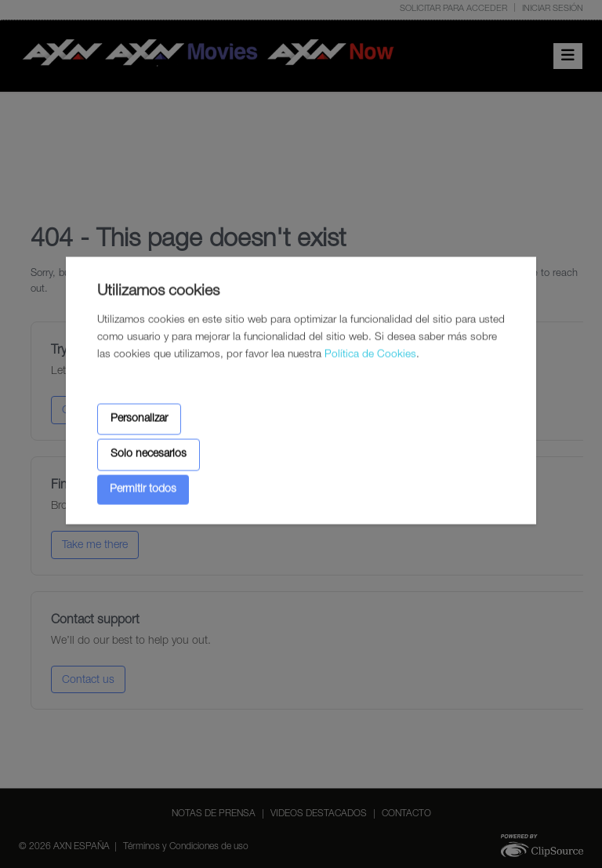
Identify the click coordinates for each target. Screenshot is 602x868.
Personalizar (139, 419)
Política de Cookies (370, 355)
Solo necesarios (149, 455)
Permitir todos (143, 489)
